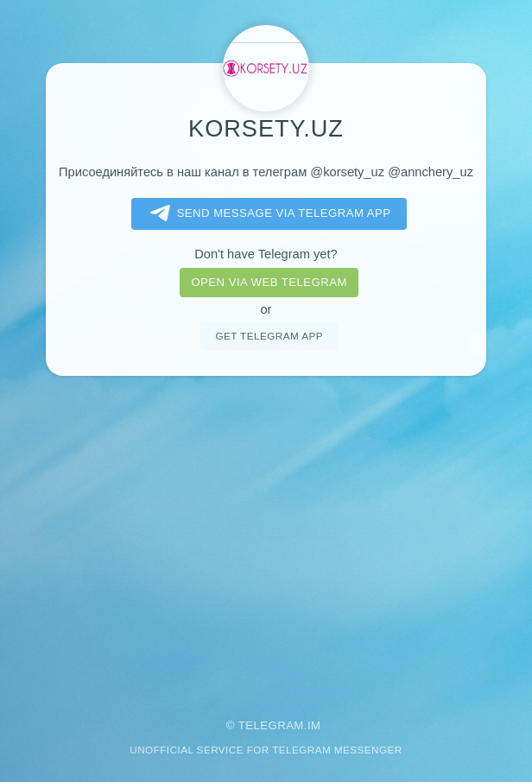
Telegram (271, 725)
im (314, 725)
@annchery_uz (431, 172)
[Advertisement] (266, 535)
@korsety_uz (347, 172)
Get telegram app (269, 336)
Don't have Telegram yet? (266, 254)
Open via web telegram (269, 282)
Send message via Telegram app (267, 213)
